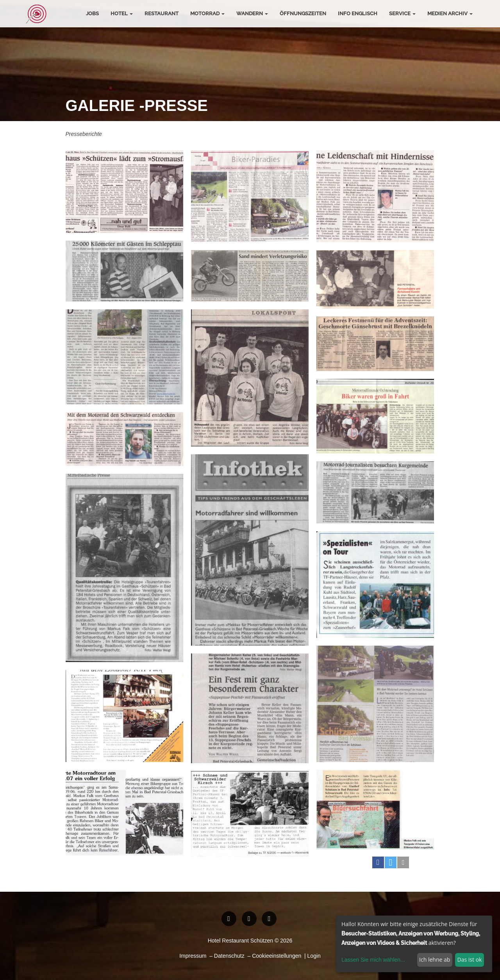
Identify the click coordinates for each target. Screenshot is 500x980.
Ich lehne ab (435, 959)
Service (402, 13)
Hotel (122, 13)
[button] (378, 862)
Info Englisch (358, 13)
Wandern (252, 13)
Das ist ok (470, 959)
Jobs (92, 13)
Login (314, 956)
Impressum (193, 956)
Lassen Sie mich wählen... (373, 960)
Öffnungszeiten (303, 13)
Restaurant (162, 13)
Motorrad (207, 13)
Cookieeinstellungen (277, 956)
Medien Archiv (450, 13)
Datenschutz (229, 956)
